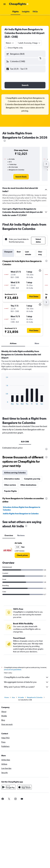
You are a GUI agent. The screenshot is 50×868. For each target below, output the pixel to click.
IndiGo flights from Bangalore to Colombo (21, 514)
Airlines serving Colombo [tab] (15, 473)
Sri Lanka (21, 697)
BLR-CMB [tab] (25, 442)
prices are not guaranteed (13, 670)
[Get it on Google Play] (9, 787)
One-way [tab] (40, 253)
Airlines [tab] (13, 343)
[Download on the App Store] (25, 787)
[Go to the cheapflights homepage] (19, 4)
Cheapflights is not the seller (26, 677)
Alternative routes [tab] (12, 479)
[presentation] (5, 141)
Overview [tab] (9, 535)
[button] (5, 4)
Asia (13, 697)
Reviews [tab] (21, 535)
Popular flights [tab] (10, 491)
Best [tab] (19, 252)
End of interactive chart (5, 403)
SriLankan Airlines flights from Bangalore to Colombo (22, 508)
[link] (21, 177)
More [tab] (37, 343)
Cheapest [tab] (8, 252)
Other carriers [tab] (10, 485)
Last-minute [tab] (28, 253)
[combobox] (10, 43)
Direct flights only (15, 48)
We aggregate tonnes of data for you (26, 682)
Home (7, 697)
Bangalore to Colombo (35, 697)
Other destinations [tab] (28, 485)
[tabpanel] (25, 381)
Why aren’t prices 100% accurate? (26, 687)
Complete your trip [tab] (32, 479)
